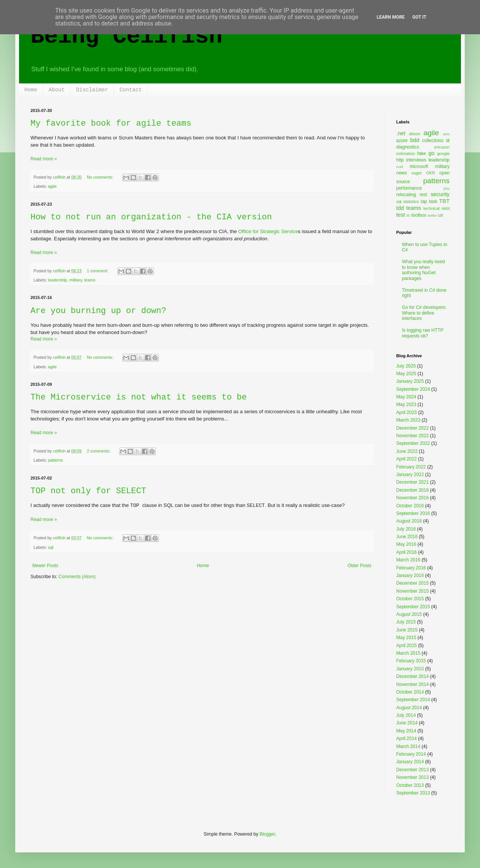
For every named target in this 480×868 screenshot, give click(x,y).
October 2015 (410, 599)
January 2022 (410, 475)
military (76, 280)
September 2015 (413, 607)
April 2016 (406, 552)
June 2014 (407, 723)
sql (51, 547)
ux (441, 215)
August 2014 (409, 708)
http (400, 160)
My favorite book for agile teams (111, 124)
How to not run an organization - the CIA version (151, 217)
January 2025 (410, 381)
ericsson (442, 147)
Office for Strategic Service (268, 231)
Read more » (44, 159)
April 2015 (406, 646)
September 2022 (413, 443)
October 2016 (410, 506)
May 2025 (406, 374)
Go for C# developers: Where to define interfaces (424, 313)
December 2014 (412, 676)
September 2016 (413, 513)
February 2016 (411, 568)
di (448, 141)
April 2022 (406, 459)
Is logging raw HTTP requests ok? (423, 333)
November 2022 (412, 436)
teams (90, 280)
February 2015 (411, 661)
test (401, 215)
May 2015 (406, 638)
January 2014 (410, 762)
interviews (416, 160)
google (443, 153)
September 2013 (413, 793)
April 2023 (406, 412)
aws (446, 134)
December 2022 (412, 428)
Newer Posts (45, 566)
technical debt (436, 208)
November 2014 (412, 684)
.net (401, 133)
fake (422, 153)
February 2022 (411, 467)
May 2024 (406, 397)
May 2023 (406, 404)
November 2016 (412, 498)
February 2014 (411, 754)
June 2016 (407, 537)
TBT (444, 201)
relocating (406, 195)
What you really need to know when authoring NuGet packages (423, 270)
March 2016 (408, 560)
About (57, 90)
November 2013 (412, 777)
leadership (58, 280)
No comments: (101, 177)
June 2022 (407, 451)
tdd (400, 208)
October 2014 (410, 692)
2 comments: (99, 451)
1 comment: (98, 271)
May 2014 (406, 731)
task (433, 201)
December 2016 (412, 490)
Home (31, 90)
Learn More (391, 17)
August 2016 (409, 521)
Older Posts (359, 566)
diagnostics (408, 147)
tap (424, 201)
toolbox (419, 215)
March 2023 (408, 420)
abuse (415, 134)
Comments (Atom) (77, 577)
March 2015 (408, 653)
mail (400, 167)
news (402, 173)
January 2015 (410, 669)
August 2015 (409, 614)
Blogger (267, 834)
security (440, 194)
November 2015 (412, 591)
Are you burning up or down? (98, 311)
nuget (417, 173)
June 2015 (407, 630)
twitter (432, 215)
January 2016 (410, 575)
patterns (55, 460)
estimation (406, 153)
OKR (430, 173)
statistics (411, 201)
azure (402, 141)
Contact (131, 90)
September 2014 (413, 700)
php (446, 188)
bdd (415, 140)
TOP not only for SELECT (88, 491)
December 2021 (412, 482)
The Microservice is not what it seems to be (139, 397)
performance (409, 188)
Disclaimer (92, 90)
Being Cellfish (126, 37)
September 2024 (413, 389)
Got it (419, 17)
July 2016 (406, 529)
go (431, 153)
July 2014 (406, 715)
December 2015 (412, 583)
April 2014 (406, 739)
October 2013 (410, 785)
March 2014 (408, 747)
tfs (408, 215)
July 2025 (406, 366)
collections (433, 141)
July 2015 (406, 622)
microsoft (419, 166)
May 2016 (406, 544)
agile (52, 186)
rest (423, 195)
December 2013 (412, 770)
